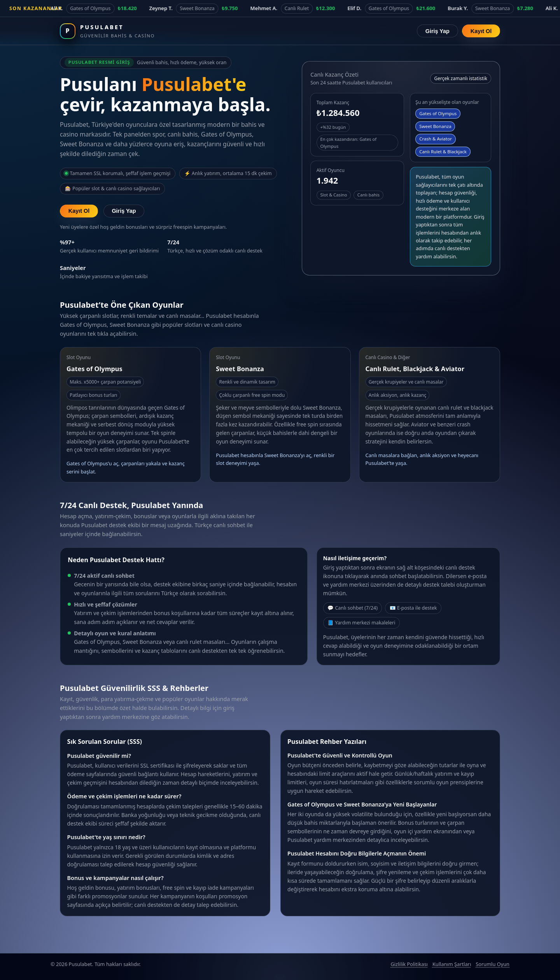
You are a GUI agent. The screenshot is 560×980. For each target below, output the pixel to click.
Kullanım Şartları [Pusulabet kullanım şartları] (452, 964)
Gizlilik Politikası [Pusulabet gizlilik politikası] (409, 964)
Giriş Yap (437, 31)
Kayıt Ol (481, 31)
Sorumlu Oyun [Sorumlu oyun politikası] (493, 964)
